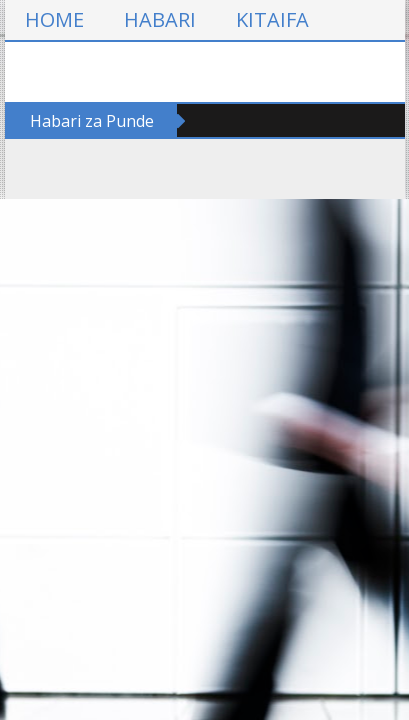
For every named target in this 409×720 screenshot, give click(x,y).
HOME (54, 19)
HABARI (160, 19)
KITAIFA (272, 19)
